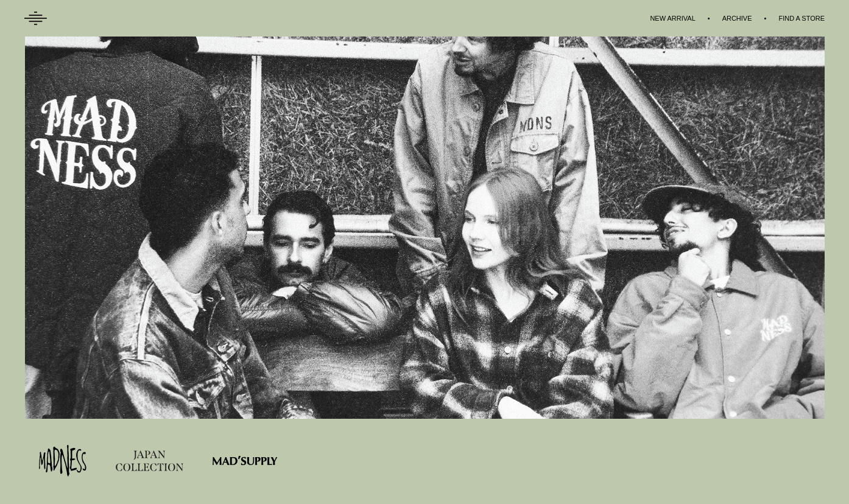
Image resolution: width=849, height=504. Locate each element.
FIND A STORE (801, 18)
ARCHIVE (737, 18)
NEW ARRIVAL (672, 18)
